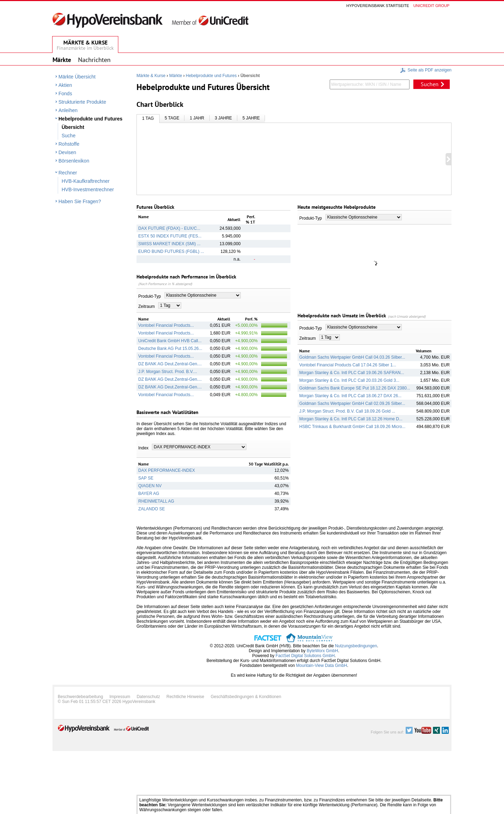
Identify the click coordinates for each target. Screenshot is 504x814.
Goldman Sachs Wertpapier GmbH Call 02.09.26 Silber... (352, 403)
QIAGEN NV (150, 486)
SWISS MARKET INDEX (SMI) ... (169, 244)
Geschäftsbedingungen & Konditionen (246, 697)
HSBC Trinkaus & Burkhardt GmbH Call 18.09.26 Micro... (352, 427)
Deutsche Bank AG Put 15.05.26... (170, 349)
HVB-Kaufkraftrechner (86, 181)
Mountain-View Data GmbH (322, 665)
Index (143, 448)
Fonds (65, 94)
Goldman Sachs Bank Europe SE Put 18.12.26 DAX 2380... (355, 388)
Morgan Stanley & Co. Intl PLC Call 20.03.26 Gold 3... (349, 380)
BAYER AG (149, 494)
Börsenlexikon (74, 161)
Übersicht (73, 127)
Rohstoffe (69, 144)
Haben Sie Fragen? (80, 201)
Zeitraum (146, 306)
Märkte (176, 76)
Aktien (65, 85)
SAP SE (146, 478)
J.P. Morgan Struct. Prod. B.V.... (168, 372)
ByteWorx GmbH (322, 651)
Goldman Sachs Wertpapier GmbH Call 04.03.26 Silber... (352, 357)
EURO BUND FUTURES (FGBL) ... (171, 251)
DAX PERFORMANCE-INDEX (167, 470)
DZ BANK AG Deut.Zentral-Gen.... (170, 364)
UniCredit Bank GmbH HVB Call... (170, 341)
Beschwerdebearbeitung (80, 697)
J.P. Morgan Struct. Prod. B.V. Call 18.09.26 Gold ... (347, 411)
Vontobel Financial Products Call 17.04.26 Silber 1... (348, 365)
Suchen (430, 84)
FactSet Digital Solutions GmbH (305, 656)
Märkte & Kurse (151, 76)
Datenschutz (148, 697)
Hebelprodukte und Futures (90, 119)
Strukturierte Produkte (82, 102)
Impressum (120, 697)
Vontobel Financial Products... (166, 325)
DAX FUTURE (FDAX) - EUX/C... (169, 228)
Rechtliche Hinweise (185, 697)
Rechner (68, 173)
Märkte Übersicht (77, 77)
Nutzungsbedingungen (356, 646)
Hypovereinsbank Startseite (378, 6)
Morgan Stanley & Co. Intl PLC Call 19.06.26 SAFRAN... (352, 373)
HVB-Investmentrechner (88, 189)
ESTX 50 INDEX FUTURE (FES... (170, 236)
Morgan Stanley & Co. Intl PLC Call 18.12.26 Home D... (351, 419)
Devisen (67, 152)
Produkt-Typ (150, 296)
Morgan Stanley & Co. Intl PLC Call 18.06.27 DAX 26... (350, 396)
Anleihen (68, 110)
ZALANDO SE (152, 509)
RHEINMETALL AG (156, 501)
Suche (69, 136)
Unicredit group (431, 6)
